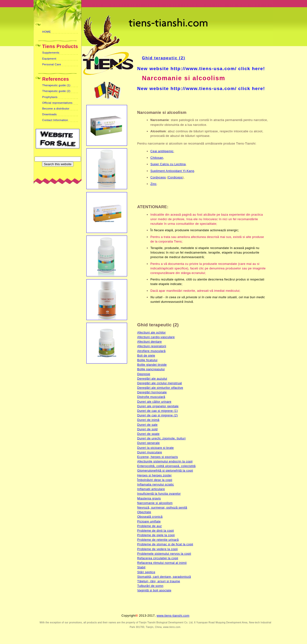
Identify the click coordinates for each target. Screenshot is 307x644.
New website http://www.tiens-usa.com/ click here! (201, 69)
